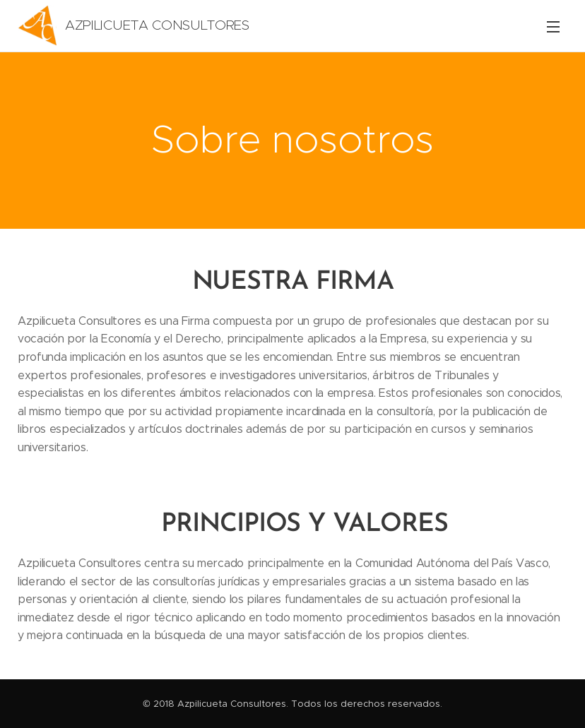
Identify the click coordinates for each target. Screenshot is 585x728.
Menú (553, 27)
